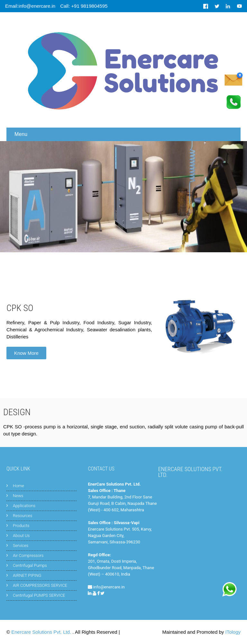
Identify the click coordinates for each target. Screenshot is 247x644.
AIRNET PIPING (27, 575)
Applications (24, 506)
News (18, 496)
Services (21, 546)
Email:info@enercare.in (30, 6)
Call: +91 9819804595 (84, 6)
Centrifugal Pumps (30, 565)
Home (18, 486)
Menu (21, 134)
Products (21, 526)
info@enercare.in (109, 587)
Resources (23, 516)
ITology (233, 632)
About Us (21, 536)
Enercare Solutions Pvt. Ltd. (42, 632)
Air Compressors (28, 555)
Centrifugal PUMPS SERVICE (39, 595)
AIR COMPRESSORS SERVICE (40, 585)
